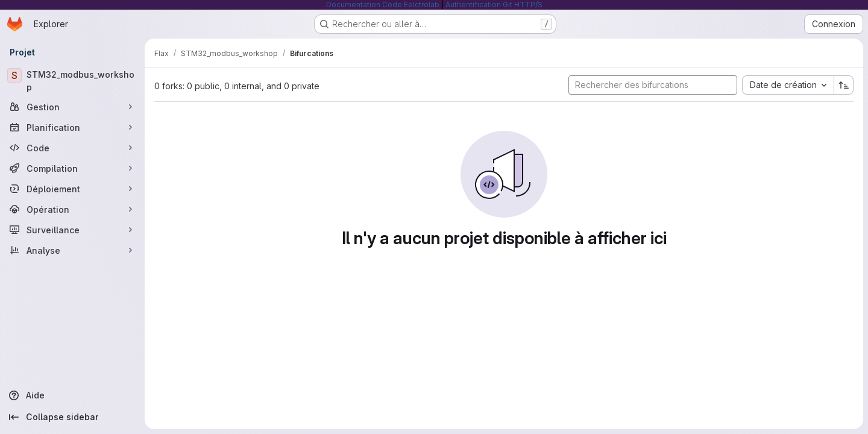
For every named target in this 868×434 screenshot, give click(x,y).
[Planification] (72, 127)
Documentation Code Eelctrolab (383, 5)
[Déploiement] (72, 189)
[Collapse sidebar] (72, 417)
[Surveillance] (72, 230)
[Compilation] (72, 168)
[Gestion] (72, 107)
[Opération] (72, 209)
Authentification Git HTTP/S (494, 5)
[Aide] (72, 395)
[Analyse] (72, 250)
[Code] (72, 148)
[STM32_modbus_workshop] (72, 81)
